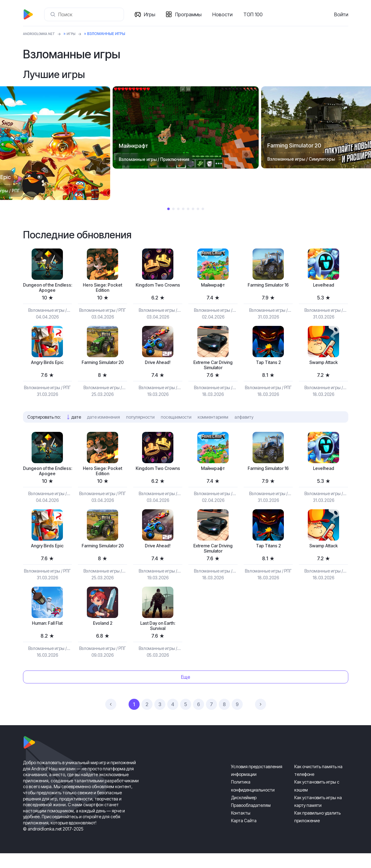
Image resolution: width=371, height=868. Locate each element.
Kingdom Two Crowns (158, 289)
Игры (152, 14)
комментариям (213, 423)
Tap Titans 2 (268, 366)
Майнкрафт (213, 286)
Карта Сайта (244, 835)
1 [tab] (168, 209)
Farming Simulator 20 (102, 370)
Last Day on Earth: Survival (158, 639)
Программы (191, 14)
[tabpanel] (186, 127)
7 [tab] (198, 209)
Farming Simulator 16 (268, 289)
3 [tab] (178, 209)
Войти (341, 14)
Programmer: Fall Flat (47, 636)
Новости (225, 14)
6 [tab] (193, 209)
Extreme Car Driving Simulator (213, 370)
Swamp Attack (323, 366)
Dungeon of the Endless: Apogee (47, 289)
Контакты (241, 828)
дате (76, 423)
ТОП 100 (255, 14)
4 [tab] (183, 209)
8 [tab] (203, 209)
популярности (140, 423)
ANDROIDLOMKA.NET (43, 34)
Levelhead (323, 286)
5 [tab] (188, 209)
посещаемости (176, 423)
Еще (186, 692)
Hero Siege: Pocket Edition (102, 289)
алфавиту (244, 423)
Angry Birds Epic (47, 366)
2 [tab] (173, 209)
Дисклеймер (244, 812)
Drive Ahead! (158, 366)
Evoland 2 (103, 636)
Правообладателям (251, 820)
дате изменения (104, 423)
